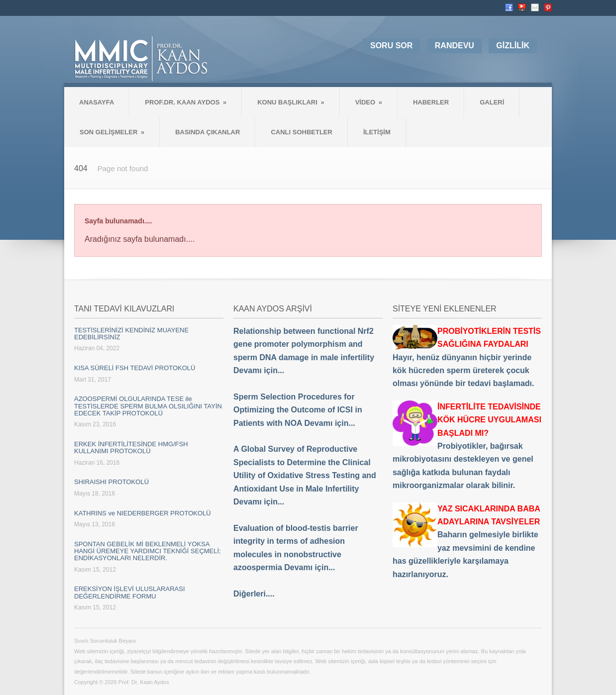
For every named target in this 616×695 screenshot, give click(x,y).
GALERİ (492, 102)
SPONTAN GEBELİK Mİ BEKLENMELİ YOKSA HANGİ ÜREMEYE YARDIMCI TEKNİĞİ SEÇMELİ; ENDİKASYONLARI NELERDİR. (148, 551)
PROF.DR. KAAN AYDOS (186, 102)
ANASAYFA (97, 102)
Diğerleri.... (254, 594)
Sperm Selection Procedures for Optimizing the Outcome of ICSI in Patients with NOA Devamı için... (298, 410)
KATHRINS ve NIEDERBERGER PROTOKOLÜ (143, 513)
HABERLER (431, 102)
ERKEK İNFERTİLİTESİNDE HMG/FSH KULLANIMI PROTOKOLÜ (131, 447)
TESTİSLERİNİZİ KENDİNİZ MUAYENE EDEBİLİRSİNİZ (131, 334)
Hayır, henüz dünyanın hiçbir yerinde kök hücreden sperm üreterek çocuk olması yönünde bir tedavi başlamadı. (467, 357)
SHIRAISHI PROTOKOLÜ (111, 482)
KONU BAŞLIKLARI (291, 102)
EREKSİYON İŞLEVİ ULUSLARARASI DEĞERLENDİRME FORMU (130, 592)
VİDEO (369, 102)
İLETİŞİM (377, 132)
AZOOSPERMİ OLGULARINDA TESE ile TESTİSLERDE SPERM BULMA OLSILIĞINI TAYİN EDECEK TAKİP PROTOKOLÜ (148, 406)
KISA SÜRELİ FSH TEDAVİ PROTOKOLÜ (135, 368)
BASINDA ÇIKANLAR (207, 132)
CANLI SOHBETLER (302, 132)
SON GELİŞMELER (112, 132)
